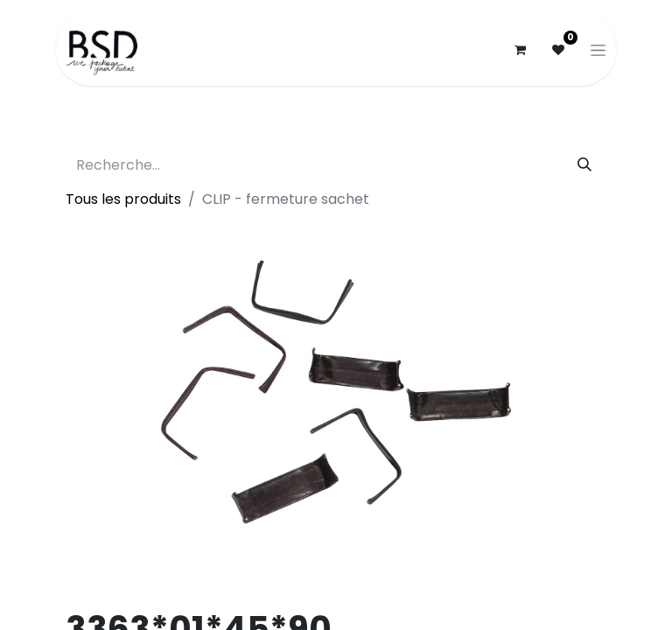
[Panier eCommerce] (520, 50)
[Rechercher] (584, 165)
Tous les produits (123, 199)
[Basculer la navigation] (598, 50)
